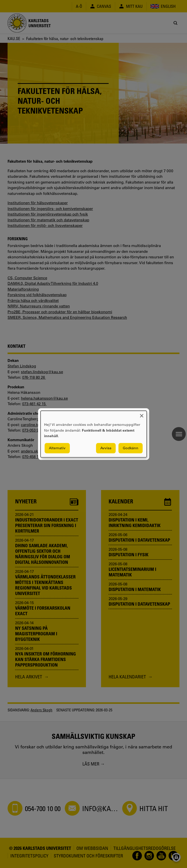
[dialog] (94, 434)
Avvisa (106, 448)
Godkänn (131, 448)
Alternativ (57, 448)
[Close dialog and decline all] (142, 414)
